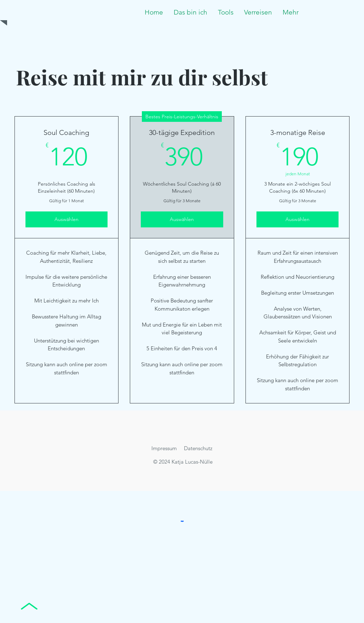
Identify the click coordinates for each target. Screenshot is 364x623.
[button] (226, 12)
